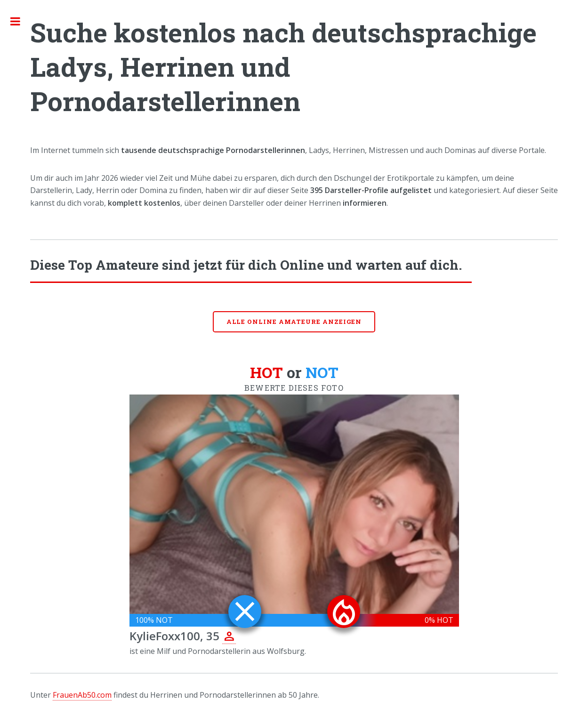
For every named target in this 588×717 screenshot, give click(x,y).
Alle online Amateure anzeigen (294, 322)
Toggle (20, 21)
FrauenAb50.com (82, 695)
